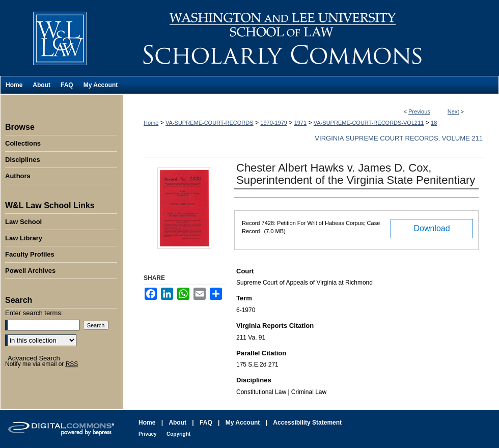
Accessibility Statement (307, 423)
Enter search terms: (34, 313)
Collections (23, 143)
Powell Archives (30, 271)
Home (151, 123)
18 (434, 123)
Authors (18, 176)
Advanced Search (34, 358)
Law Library (24, 238)
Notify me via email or (41, 364)
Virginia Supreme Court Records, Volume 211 (399, 138)
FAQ (206, 423)
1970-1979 (274, 123)
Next (453, 111)
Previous (419, 111)
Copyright (178, 434)
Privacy (148, 434)
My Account (243, 423)
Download (432, 228)
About (177, 423)
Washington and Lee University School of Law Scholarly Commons (311, 38)
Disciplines (23, 160)
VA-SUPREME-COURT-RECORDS (210, 123)
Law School (23, 222)
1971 (300, 123)
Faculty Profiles (30, 254)
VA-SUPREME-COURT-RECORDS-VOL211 (369, 123)
